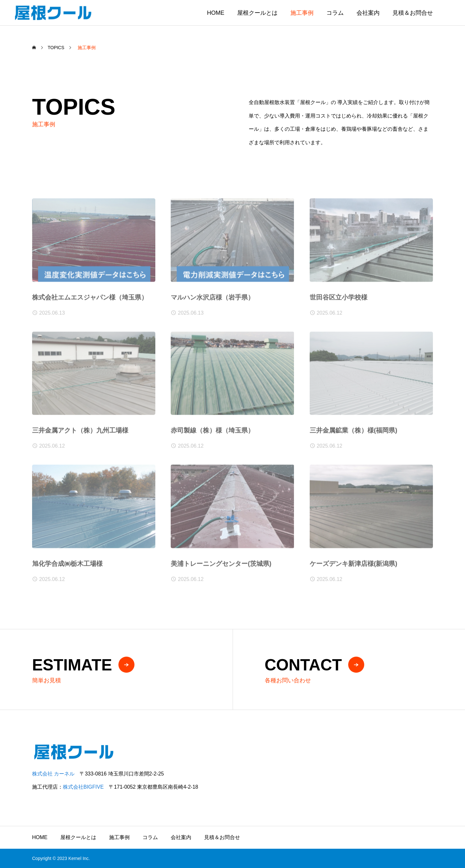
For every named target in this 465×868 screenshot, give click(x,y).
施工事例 (302, 13)
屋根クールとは (257, 13)
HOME (216, 13)
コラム (335, 13)
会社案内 (368, 13)
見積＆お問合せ (413, 13)
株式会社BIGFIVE (83, 787)
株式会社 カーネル (53, 774)
